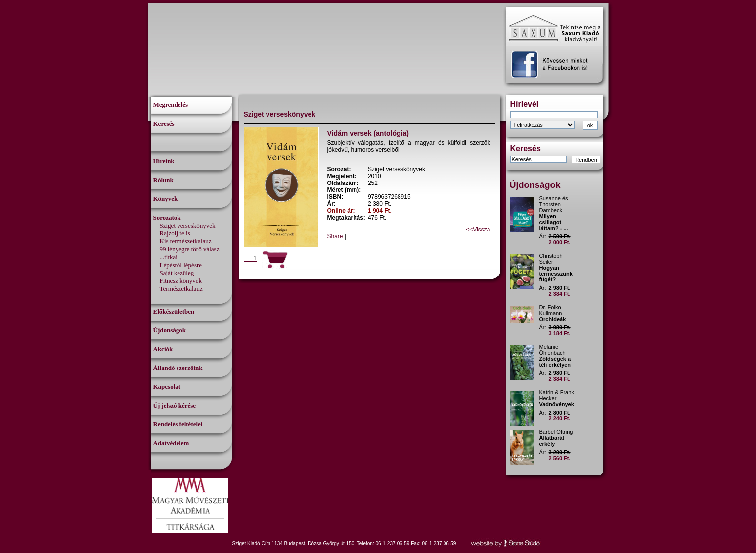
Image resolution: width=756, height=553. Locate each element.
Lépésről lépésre (181, 265)
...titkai (169, 257)
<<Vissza (478, 230)
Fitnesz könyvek (181, 281)
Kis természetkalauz (186, 241)
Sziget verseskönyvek (188, 225)
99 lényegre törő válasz (190, 249)
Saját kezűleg (177, 273)
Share (335, 236)
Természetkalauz (181, 289)
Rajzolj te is (175, 233)
